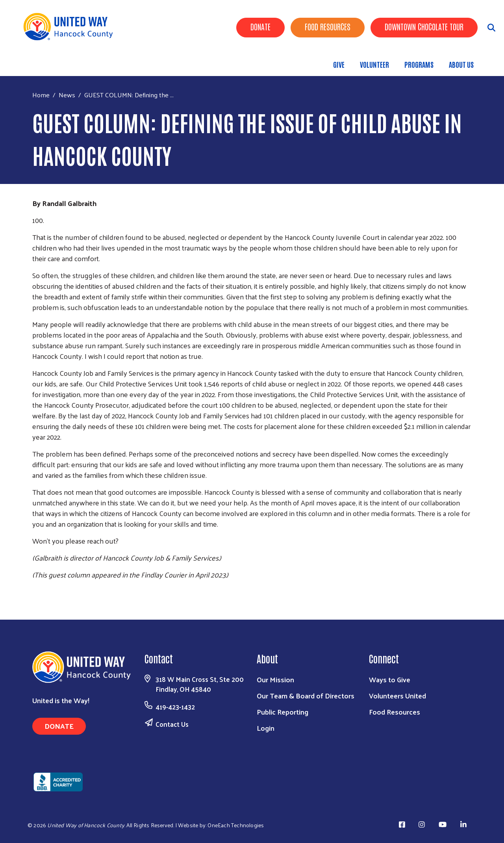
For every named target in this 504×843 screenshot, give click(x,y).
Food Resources (328, 26)
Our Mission (275, 679)
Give (339, 64)
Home (41, 95)
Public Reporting (283, 712)
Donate (260, 26)
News (67, 95)
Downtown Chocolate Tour (424, 26)
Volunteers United (397, 695)
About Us (461, 64)
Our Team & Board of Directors (306, 695)
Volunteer (374, 64)
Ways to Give (390, 679)
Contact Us (172, 724)
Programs (419, 64)
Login (266, 728)
